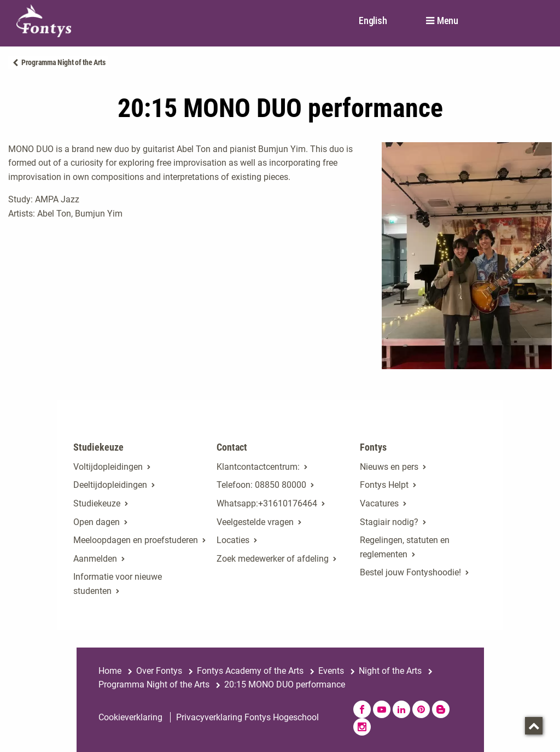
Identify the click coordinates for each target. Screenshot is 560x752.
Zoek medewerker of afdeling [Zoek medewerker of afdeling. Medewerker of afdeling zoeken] (273, 559)
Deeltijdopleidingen (110, 485)
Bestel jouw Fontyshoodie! (410, 572)
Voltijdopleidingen (108, 467)
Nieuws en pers (389, 467)
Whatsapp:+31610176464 (267, 503)
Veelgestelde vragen (255, 522)
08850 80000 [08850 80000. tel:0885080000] (281, 485)
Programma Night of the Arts (63, 62)
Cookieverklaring (130, 717)
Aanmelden (95, 559)
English (373, 21)
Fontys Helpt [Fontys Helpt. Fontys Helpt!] (384, 485)
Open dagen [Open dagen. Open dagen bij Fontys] (97, 522)
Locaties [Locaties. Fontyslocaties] (233, 540)
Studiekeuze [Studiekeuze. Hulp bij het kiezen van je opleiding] (97, 503)
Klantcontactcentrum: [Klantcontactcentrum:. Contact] (258, 467)
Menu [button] (448, 21)
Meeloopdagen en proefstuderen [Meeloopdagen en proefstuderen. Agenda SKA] (136, 540)
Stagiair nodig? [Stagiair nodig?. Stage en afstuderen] (389, 522)
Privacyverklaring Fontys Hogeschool (247, 717)
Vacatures (379, 503)
